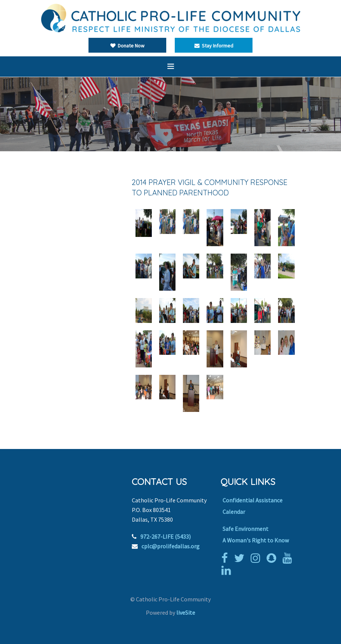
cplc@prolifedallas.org (170, 546)
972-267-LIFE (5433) (166, 536)
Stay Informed (214, 46)
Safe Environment (245, 529)
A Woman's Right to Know (256, 540)
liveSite (186, 612)
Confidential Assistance (253, 500)
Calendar (234, 512)
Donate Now (127, 46)
